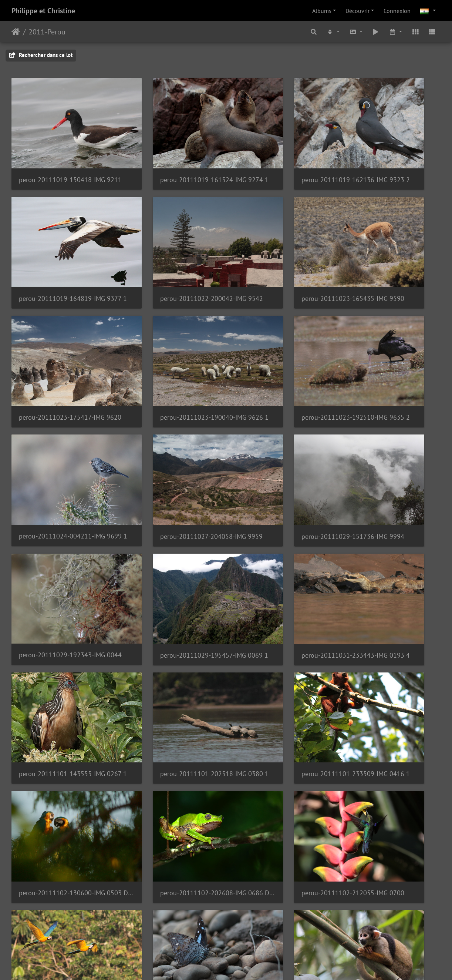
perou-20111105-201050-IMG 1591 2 (281, 741)
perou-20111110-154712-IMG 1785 (61, 935)
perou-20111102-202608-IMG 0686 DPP (391, 547)
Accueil (16, 32)
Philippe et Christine (43, 11)
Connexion (397, 11)
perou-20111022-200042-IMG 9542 (61, 255)
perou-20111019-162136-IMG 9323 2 (281, 158)
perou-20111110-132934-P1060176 (391, 838)
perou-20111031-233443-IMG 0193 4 (281, 449)
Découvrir (357, 11)
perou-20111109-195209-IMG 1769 (281, 838)
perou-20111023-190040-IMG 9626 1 (391, 255)
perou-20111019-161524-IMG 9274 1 (171, 158)
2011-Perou (47, 32)
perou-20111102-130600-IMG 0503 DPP (281, 547)
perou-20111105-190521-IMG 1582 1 (171, 741)
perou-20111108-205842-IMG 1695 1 (61, 838)
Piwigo (243, 964)
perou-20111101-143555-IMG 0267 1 (391, 449)
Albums (322, 11)
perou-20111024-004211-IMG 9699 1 (171, 352)
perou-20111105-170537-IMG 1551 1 (61, 741)
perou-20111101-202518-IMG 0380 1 (61, 546)
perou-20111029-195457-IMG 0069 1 (171, 449)
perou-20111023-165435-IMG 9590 (171, 255)
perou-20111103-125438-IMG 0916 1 (171, 644)
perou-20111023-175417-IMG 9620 (281, 255)
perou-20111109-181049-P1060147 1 (171, 838)
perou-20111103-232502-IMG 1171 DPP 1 (391, 644)
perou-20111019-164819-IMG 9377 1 (391, 158)
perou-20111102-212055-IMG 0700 (61, 644)
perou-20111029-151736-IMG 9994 (391, 352)
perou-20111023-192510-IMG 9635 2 (61, 352)
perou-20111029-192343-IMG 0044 (61, 449)
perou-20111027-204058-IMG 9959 (281, 352)
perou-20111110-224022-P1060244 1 (171, 935)
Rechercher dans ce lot (41, 55)
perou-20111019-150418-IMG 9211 (61, 158)
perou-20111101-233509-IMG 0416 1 (171, 546)
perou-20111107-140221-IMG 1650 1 (391, 741)
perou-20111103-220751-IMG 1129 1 (281, 644)
